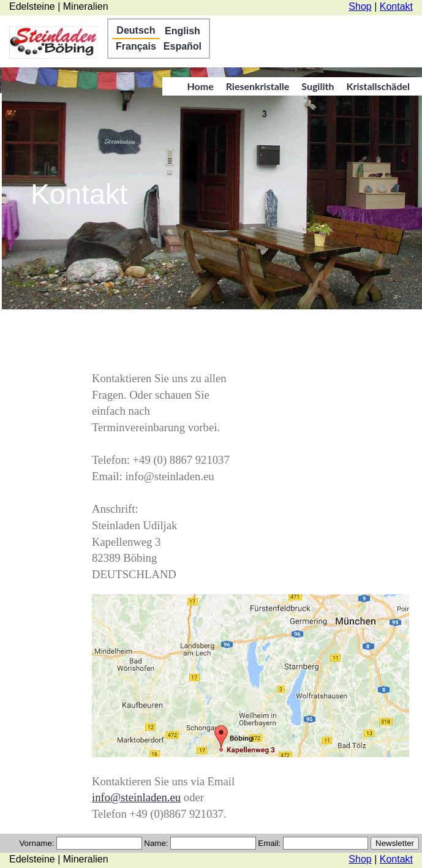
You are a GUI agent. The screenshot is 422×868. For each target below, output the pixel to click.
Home (200, 86)
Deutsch (136, 30)
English (183, 31)
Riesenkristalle (258, 86)
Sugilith (318, 86)
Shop (360, 6)
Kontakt (396, 6)
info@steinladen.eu (136, 797)
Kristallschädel (378, 86)
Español (183, 46)
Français (136, 46)
